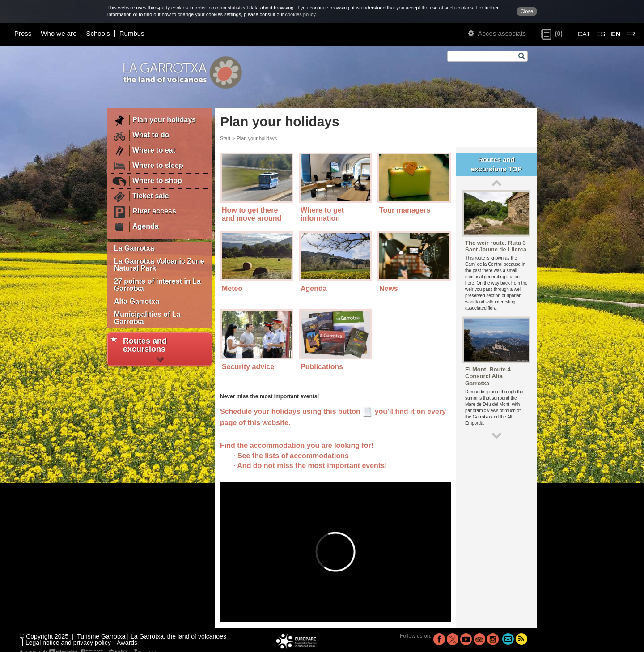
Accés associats (497, 33)
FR (631, 34)
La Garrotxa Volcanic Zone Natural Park (159, 265)
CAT (584, 34)
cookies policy (300, 14)
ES (601, 34)
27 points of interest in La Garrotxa (157, 285)
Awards (127, 643)
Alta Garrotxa (137, 301)
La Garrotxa (134, 248)
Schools (98, 33)
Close (527, 11)
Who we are (59, 33)
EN (616, 34)
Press (23, 33)
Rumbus (132, 33)
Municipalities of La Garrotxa (147, 318)
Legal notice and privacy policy (68, 643)
